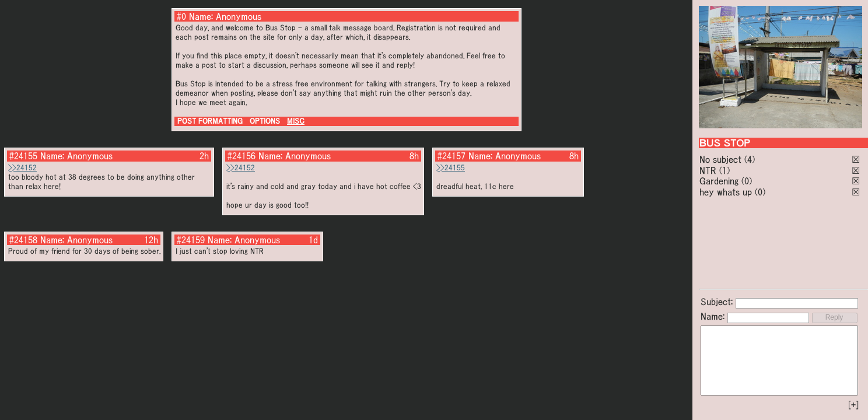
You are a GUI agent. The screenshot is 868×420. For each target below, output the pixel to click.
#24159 (191, 240)
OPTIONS (265, 121)
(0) (747, 181)
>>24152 (22, 168)
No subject (722, 159)
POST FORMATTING (210, 121)
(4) (750, 159)
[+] (853, 405)
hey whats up (726, 192)
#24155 (23, 156)
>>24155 (451, 168)
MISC (296, 121)
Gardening (719, 181)
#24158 (23, 240)
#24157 (452, 156)
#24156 (242, 156)
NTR (708, 170)
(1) (724, 170)
